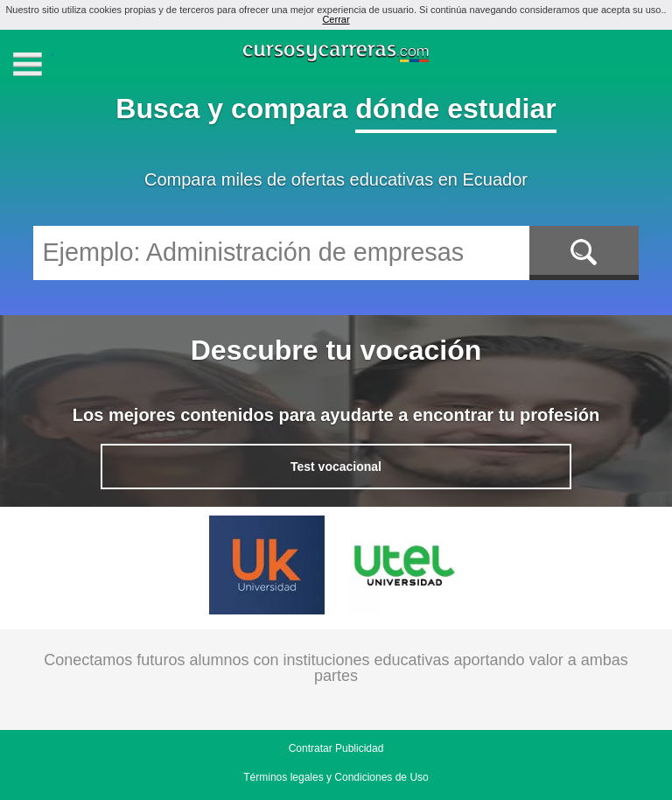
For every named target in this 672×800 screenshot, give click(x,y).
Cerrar (336, 19)
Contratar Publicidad (336, 748)
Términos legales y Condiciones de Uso (336, 777)
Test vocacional (336, 467)
